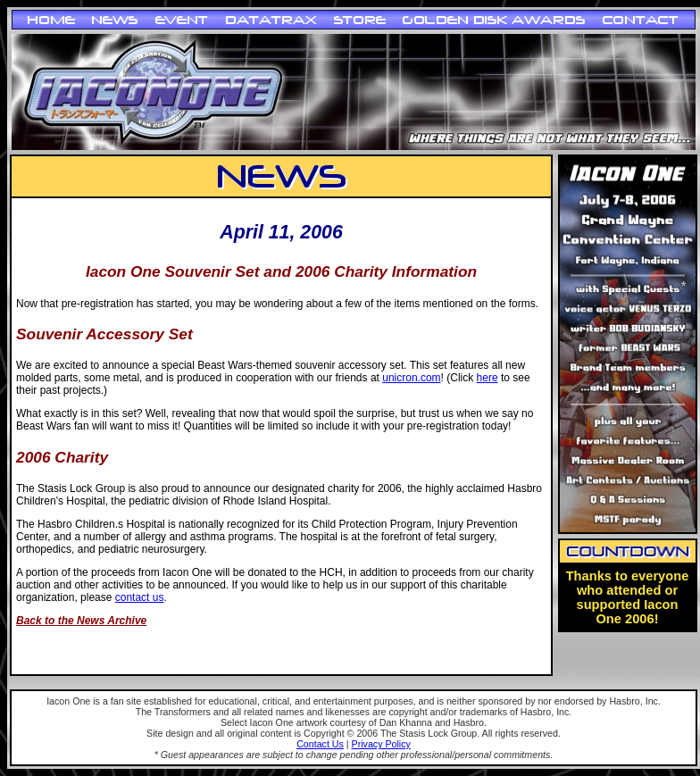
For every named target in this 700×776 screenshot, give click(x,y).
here (487, 378)
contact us (140, 597)
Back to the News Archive (81, 621)
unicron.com (411, 378)
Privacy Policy (381, 744)
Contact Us (320, 744)
